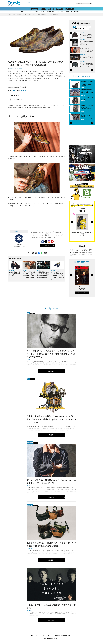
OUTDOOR (60, 12)
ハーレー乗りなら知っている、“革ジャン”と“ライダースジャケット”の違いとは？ (87, 36)
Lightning (79, 27)
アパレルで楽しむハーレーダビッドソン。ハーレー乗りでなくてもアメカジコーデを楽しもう (87, 50)
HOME (10, 15)
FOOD (67, 12)
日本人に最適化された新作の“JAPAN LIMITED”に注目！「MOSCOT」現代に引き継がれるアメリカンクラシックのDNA (51, 419)
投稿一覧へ (47, 246)
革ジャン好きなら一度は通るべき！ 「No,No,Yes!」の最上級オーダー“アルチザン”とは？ (51, 482)
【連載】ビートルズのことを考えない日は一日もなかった (51, 606)
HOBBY (36, 12)
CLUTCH (88, 27)
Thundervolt (86, 29)
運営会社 (57, 635)
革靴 (24, 87)
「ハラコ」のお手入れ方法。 (18, 99)
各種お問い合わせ (67, 635)
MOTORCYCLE (51, 12)
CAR (30, 12)
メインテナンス (17, 87)
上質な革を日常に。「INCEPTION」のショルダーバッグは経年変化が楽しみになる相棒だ (51, 544)
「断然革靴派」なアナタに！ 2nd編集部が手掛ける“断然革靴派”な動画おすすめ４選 (43, 275)
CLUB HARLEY (78, 29)
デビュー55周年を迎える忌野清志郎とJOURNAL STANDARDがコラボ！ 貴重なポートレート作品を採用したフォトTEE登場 (87, 43)
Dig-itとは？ (35, 635)
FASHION (24, 12)
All (74, 27)
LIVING (42, 12)
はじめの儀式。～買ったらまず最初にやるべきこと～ (15, 274)
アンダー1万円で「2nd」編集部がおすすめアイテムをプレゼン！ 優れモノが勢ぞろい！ (57, 276)
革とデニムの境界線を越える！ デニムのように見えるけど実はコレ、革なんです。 (87, 65)
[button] (71, 70)
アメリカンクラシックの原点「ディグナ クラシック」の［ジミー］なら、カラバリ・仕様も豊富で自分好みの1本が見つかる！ (51, 354)
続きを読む (51, 371)
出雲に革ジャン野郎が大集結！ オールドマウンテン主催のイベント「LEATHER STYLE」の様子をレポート (87, 58)
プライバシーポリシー (47, 635)
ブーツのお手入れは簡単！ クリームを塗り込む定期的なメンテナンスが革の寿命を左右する (30, 276)
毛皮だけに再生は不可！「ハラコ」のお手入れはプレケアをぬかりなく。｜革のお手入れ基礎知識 (37, 15)
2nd (14, 15)
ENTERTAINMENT (76, 12)
